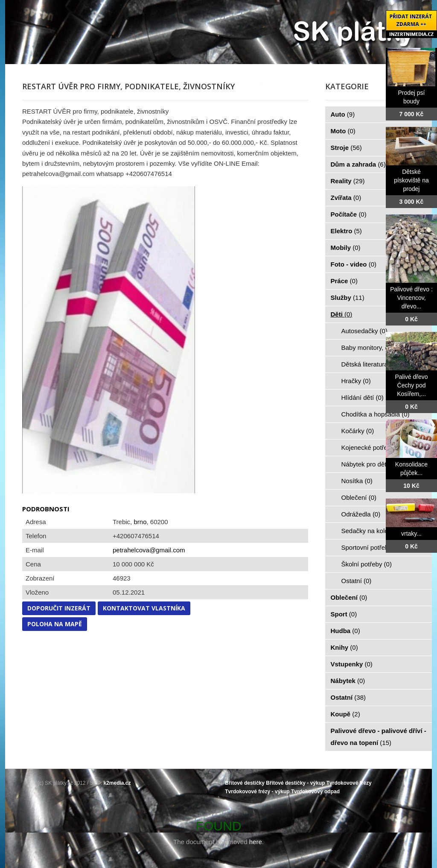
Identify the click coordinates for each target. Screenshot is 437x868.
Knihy (344, 647)
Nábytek (348, 681)
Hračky (356, 381)
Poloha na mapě (55, 624)
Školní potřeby (367, 564)
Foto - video (354, 264)
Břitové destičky (245, 783)
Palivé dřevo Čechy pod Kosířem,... (411, 385)
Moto (343, 131)
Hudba (345, 631)
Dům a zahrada (358, 164)
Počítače (349, 214)
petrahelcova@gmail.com (149, 550)
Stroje (346, 148)
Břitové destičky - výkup (295, 783)
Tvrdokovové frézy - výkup (257, 792)
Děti (342, 314)
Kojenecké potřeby (373, 447)
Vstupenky (352, 664)
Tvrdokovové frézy (349, 783)
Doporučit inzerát (59, 608)
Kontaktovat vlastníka (144, 608)
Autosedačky (364, 331)
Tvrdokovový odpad (315, 792)
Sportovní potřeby (371, 547)
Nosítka (357, 481)
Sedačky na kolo (370, 531)
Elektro (346, 231)
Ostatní (357, 581)
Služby (348, 298)
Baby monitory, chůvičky (380, 347)
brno (140, 522)
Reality (348, 181)
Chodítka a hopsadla (376, 414)
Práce (344, 281)
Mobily (346, 248)
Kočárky (358, 431)
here (256, 842)
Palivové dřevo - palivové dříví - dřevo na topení (379, 737)
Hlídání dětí (363, 397)
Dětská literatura (370, 364)
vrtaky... (411, 534)
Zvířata (346, 198)
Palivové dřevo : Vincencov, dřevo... (411, 298)
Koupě (345, 714)
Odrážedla (361, 514)
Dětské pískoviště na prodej (411, 180)
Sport (344, 614)
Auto (343, 114)
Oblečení (359, 497)
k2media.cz (117, 783)
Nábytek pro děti (370, 464)
